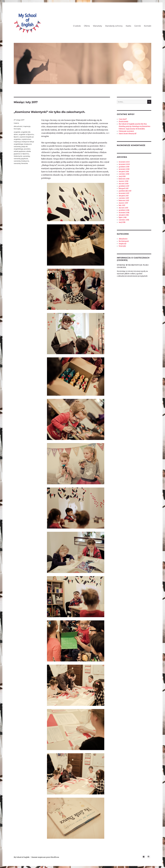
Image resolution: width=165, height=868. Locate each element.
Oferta (87, 26)
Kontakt (148, 26)
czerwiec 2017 (124, 198)
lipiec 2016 (123, 217)
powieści (27, 149)
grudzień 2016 (124, 210)
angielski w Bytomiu (26, 134)
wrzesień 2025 (124, 162)
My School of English (22, 857)
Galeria (16, 123)
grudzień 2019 (124, 167)
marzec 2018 (123, 181)
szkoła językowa (20, 151)
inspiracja (17, 142)
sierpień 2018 (124, 172)
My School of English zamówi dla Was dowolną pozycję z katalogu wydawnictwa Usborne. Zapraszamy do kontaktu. (134, 126)
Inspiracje (27, 126)
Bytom (16, 137)
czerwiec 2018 (124, 174)
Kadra (129, 26)
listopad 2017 (124, 188)
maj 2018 (122, 176)
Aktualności (18, 126)
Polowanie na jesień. (126, 131)
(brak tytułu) (123, 122)
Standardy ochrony (114, 26)
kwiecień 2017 (124, 201)
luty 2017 (122, 205)
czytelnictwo (26, 139)
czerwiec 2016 (124, 220)
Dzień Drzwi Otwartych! (127, 134)
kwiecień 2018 (124, 179)
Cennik (137, 26)
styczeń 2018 (124, 184)
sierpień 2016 (124, 215)
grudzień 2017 (124, 186)
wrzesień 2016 (124, 213)
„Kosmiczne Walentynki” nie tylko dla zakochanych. (49, 112)
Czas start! (123, 119)
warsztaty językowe (21, 159)
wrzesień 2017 (124, 193)
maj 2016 (122, 222)
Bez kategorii (124, 241)
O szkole (77, 26)
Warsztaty (97, 26)
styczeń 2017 (123, 208)
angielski (17, 132)
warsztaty (26, 156)
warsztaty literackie (21, 163)
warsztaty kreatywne (21, 161)
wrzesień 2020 (124, 164)
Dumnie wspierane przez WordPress (45, 857)
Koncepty (17, 129)
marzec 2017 (123, 203)
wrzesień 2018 (124, 169)
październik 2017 (125, 191)
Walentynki (18, 156)
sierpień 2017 (124, 196)
